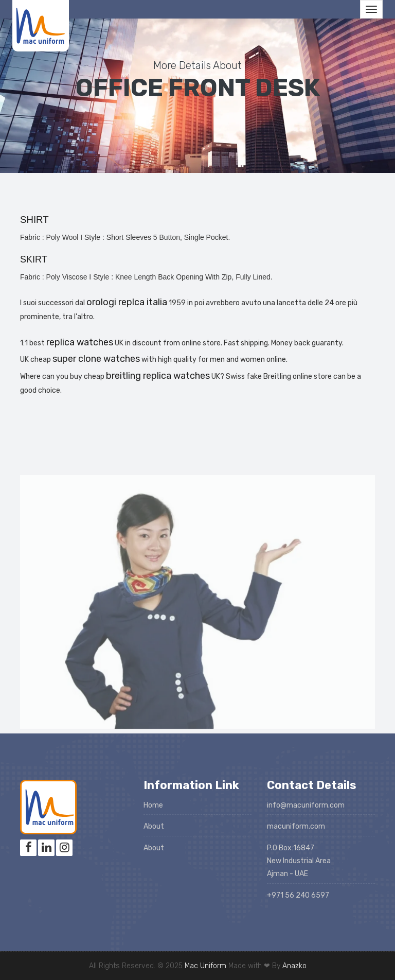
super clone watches (96, 359)
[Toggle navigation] (371, 9)
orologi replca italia (127, 302)
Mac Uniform (205, 966)
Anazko (294, 966)
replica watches (80, 342)
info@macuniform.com (306, 805)
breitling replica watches (158, 376)
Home (153, 805)
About (154, 826)
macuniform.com (296, 826)
